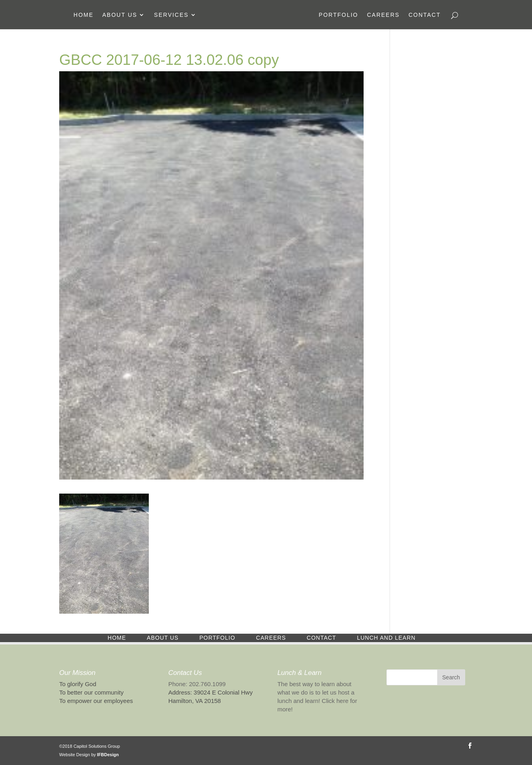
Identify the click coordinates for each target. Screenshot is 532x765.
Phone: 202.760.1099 (197, 684)
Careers (383, 15)
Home (84, 15)
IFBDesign (108, 755)
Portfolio (339, 15)
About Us (120, 15)
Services (171, 15)
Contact (425, 15)
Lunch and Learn (386, 638)
